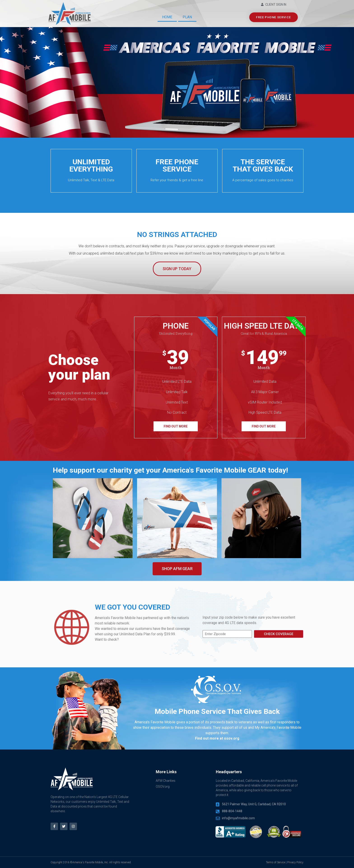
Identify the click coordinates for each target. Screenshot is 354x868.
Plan (187, 17)
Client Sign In (276, 5)
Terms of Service (276, 862)
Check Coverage (279, 634)
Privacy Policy (295, 862)
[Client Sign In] (262, 5)
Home (167, 17)
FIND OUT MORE (176, 426)
